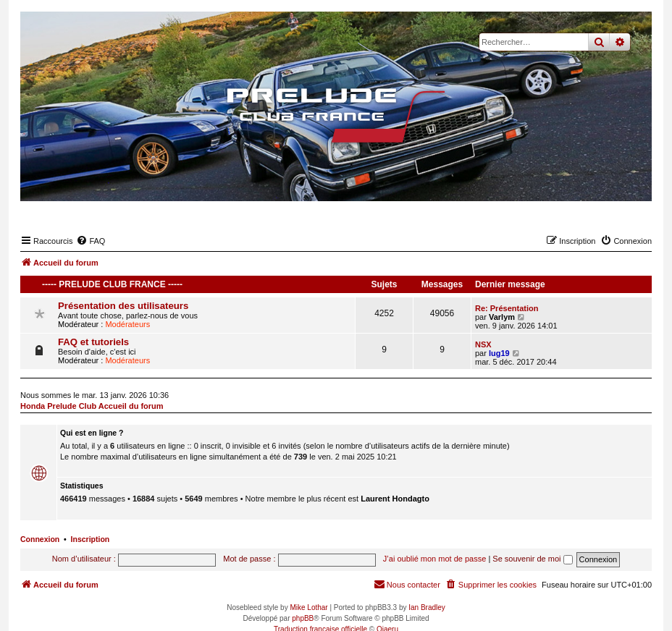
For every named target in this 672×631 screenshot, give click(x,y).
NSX (483, 344)
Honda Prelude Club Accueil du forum (92, 406)
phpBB (303, 618)
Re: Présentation (507, 308)
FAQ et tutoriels (93, 342)
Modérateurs (127, 324)
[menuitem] (91, 241)
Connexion (40, 539)
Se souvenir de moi (532, 559)
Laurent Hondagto (395, 499)
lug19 (499, 353)
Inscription (91, 539)
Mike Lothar (308, 607)
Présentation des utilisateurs (123, 306)
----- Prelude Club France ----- (112, 284)
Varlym (502, 317)
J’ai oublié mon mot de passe (434, 559)
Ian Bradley (427, 607)
